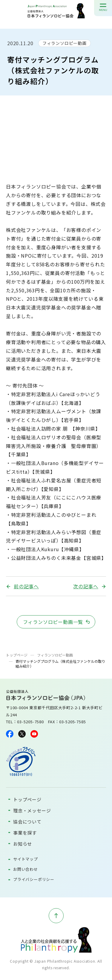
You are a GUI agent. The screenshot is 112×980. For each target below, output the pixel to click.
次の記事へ (86, 586)
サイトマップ (26, 859)
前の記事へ (26, 586)
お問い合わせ (26, 869)
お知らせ (23, 844)
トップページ (17, 655)
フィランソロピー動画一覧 (53, 622)
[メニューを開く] (103, 7)
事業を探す (25, 833)
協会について (27, 822)
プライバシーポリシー (34, 879)
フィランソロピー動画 (65, 43)
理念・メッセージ (32, 810)
